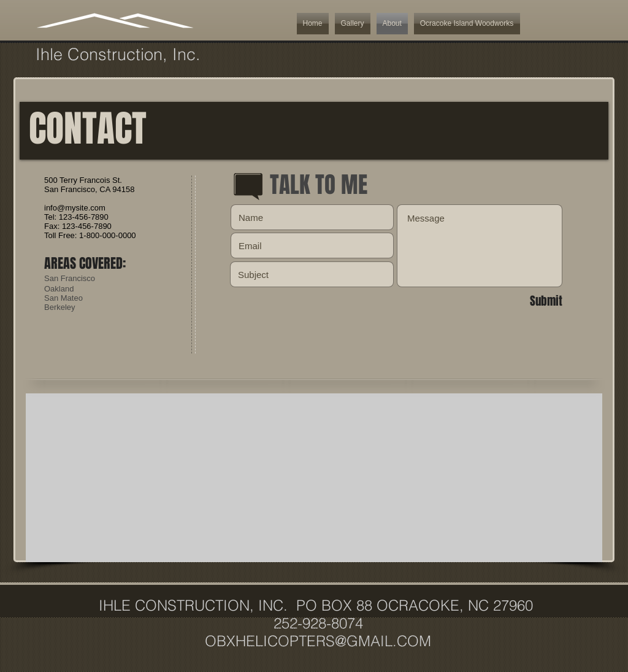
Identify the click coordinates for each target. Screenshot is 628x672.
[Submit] (519, 301)
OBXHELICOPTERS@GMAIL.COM (318, 641)
